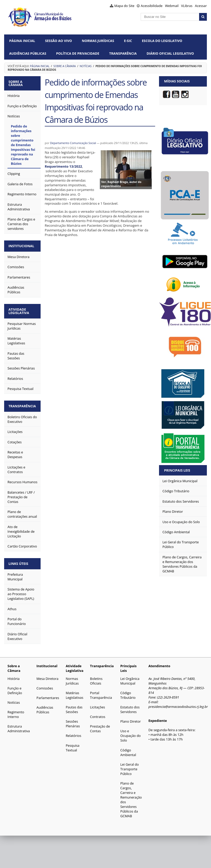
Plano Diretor (130, 718)
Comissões (45, 685)
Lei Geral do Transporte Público (129, 766)
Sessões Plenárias (73, 721)
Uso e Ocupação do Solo (130, 733)
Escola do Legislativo (162, 41)
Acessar (201, 6)
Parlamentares (48, 695)
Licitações (97, 704)
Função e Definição (15, 687)
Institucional (22, 245)
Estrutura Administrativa (19, 726)
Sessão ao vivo (58, 41)
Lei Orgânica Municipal (130, 678)
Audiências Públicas (28, 53)
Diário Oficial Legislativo (170, 53)
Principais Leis (177, 470)
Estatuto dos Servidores (130, 706)
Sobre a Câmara (65, 66)
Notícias (86, 66)
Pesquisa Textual (73, 745)
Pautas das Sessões (74, 706)
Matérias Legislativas (74, 692)
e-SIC (128, 41)
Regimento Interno (16, 711)
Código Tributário (128, 692)
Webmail (172, 6)
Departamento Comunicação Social (73, 143)
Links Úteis (19, 561)
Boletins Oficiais (96, 678)
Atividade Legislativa (20, 310)
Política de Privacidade (78, 53)
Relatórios (73, 733)
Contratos (98, 714)
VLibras (187, 6)
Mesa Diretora (47, 675)
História (14, 675)
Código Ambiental (128, 749)
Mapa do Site (124, 6)
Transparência (123, 53)
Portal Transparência (101, 692)
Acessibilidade (152, 6)
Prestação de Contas (100, 726)
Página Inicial (22, 41)
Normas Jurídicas (98, 41)
